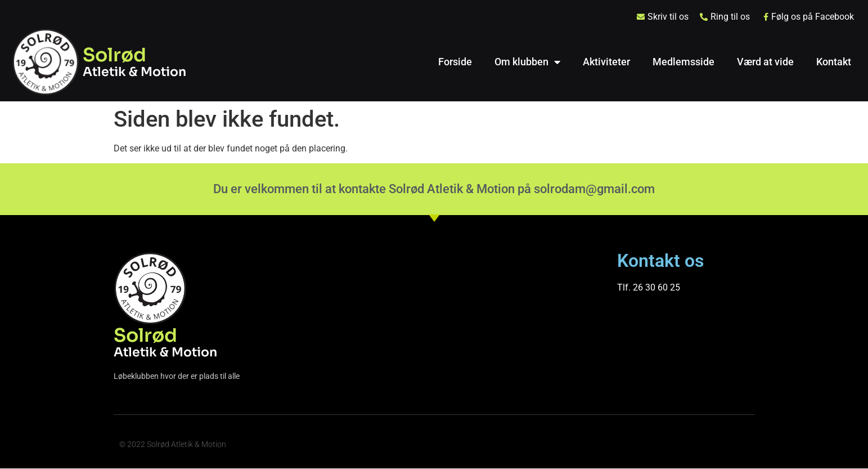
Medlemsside (683, 62)
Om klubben (527, 62)
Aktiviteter (606, 62)
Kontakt (834, 62)
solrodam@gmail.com (594, 189)
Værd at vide (765, 62)
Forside (455, 62)
